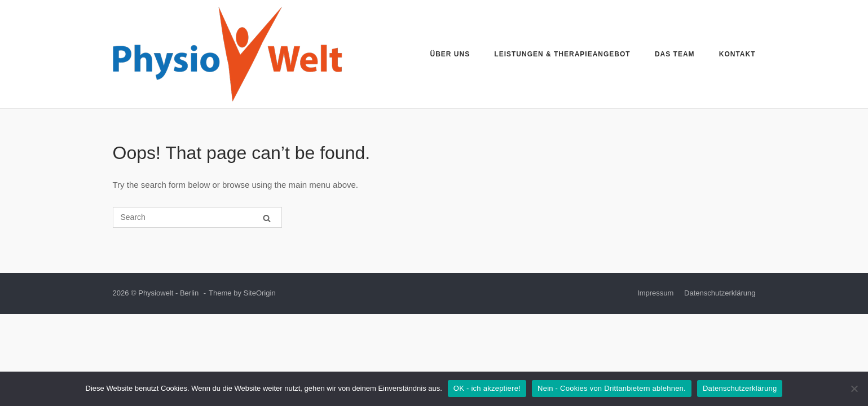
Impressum (655, 293)
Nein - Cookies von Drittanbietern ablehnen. (612, 388)
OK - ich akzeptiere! (487, 388)
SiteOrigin (260, 293)
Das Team (675, 54)
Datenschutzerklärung (720, 293)
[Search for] (197, 217)
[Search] (267, 218)
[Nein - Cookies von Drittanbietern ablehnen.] (854, 389)
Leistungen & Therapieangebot (562, 54)
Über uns (450, 54)
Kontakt (737, 54)
